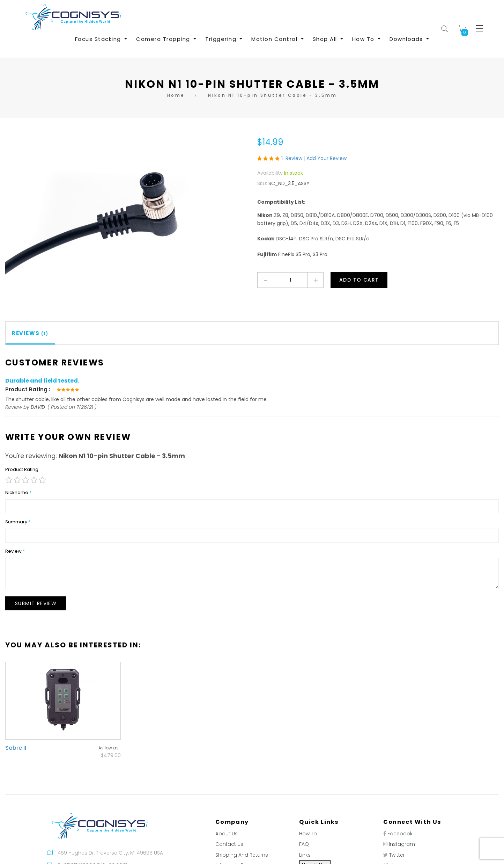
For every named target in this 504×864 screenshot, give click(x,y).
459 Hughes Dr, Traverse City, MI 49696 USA (110, 853)
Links (305, 855)
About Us (227, 834)
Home (176, 95)
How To (308, 834)
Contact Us (229, 844)
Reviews (30, 333)
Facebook (400, 834)
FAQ (304, 844)
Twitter (397, 855)
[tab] (30, 333)
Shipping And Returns (242, 855)
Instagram (402, 844)
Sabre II (16, 748)
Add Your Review (327, 158)
